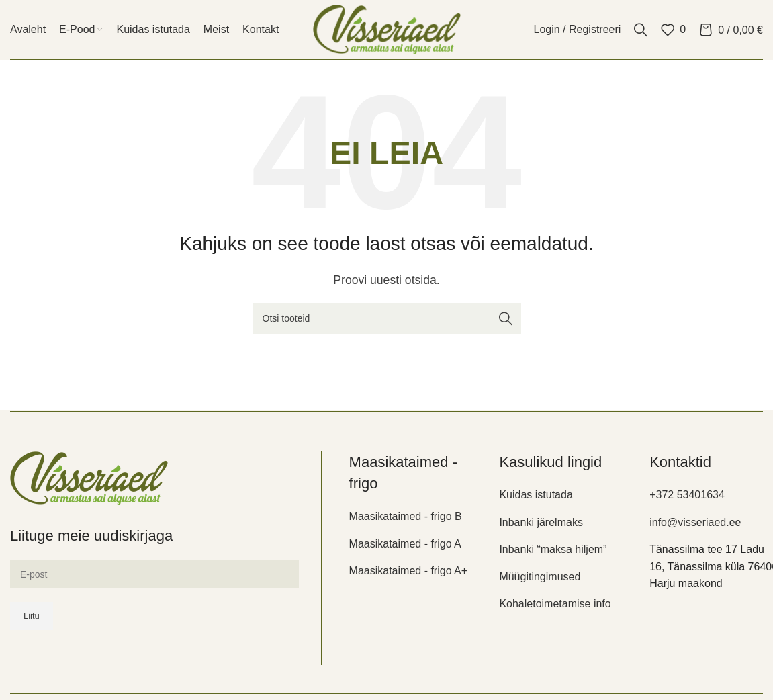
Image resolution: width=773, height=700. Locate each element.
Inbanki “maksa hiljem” (553, 549)
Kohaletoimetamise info (555, 604)
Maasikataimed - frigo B (406, 516)
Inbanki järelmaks (541, 522)
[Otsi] (641, 30)
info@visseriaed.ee (695, 522)
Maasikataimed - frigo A (405, 544)
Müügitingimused (540, 577)
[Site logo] (387, 29)
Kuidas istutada (536, 495)
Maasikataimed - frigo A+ (409, 571)
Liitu (32, 616)
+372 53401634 (687, 495)
